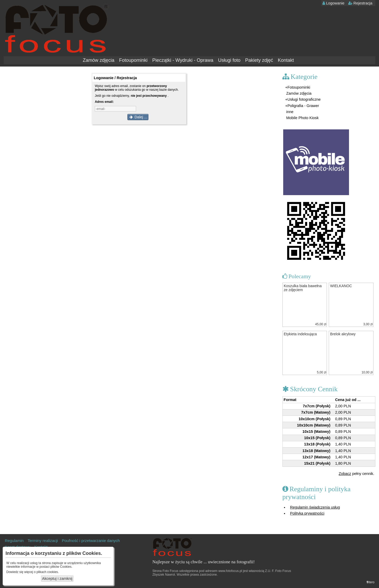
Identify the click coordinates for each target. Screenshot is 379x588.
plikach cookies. (48, 572)
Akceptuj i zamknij (57, 579)
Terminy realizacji (43, 541)
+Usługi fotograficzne (303, 99)
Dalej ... (138, 117)
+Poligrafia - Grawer (302, 106)
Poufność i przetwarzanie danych (91, 541)
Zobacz (345, 474)
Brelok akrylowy (343, 334)
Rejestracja (360, 3)
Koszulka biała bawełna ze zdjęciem (303, 288)
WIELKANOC (341, 286)
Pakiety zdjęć (259, 60)
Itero (371, 582)
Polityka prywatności (307, 513)
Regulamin (14, 541)
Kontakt (286, 60)
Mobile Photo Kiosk (302, 118)
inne (289, 112)
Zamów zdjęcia (98, 60)
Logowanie (333, 3)
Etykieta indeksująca (300, 334)
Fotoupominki (133, 60)
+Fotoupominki (298, 87)
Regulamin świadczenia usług (315, 507)
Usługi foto (229, 60)
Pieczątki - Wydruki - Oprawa (183, 60)
